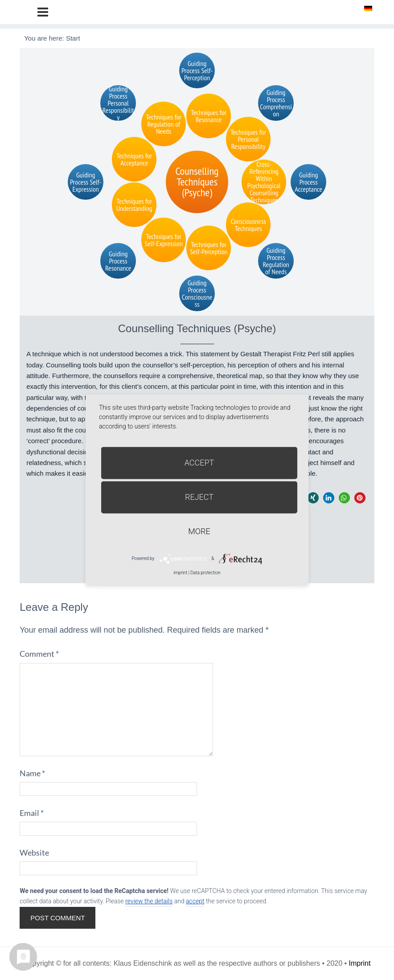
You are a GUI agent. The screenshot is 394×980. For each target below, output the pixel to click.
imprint (180, 573)
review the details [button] (149, 901)
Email (32, 813)
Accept (199, 463)
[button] (313, 498)
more (199, 531)
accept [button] (195, 901)
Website (34, 852)
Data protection (205, 573)
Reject (199, 497)
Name (32, 773)
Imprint (360, 963)
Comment (39, 654)
